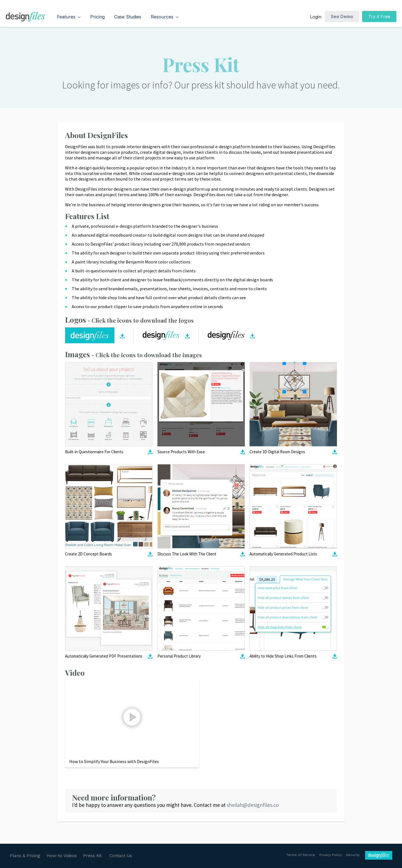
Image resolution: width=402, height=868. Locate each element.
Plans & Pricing (25, 856)
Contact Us (121, 856)
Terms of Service (301, 855)
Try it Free (379, 16)
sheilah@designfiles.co (253, 805)
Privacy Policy (331, 855)
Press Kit (92, 856)
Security (353, 855)
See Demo (342, 16)
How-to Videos (62, 856)
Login (316, 17)
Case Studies (128, 17)
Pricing (97, 17)
